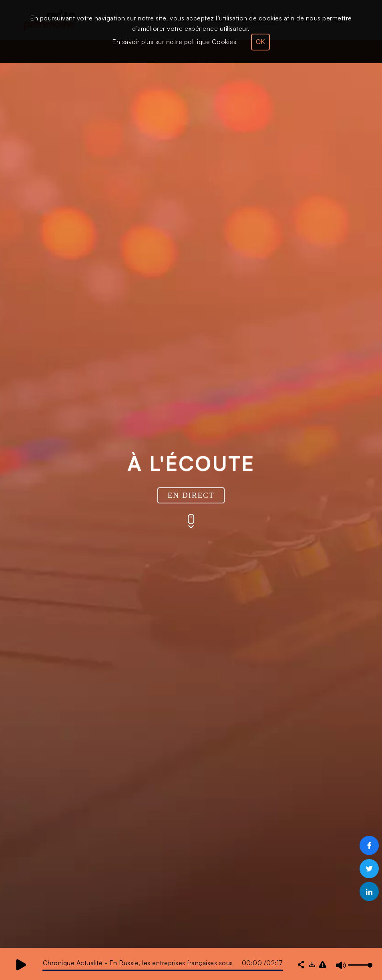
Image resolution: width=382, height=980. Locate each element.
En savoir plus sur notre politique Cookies (174, 42)
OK (260, 42)
